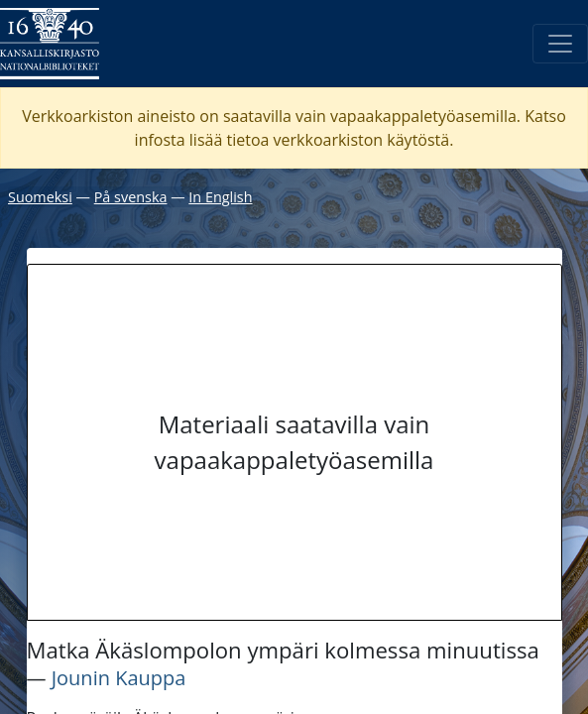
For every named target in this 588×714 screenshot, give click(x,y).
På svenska (131, 197)
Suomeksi (40, 197)
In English (220, 197)
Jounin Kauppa (119, 678)
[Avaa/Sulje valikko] (560, 44)
